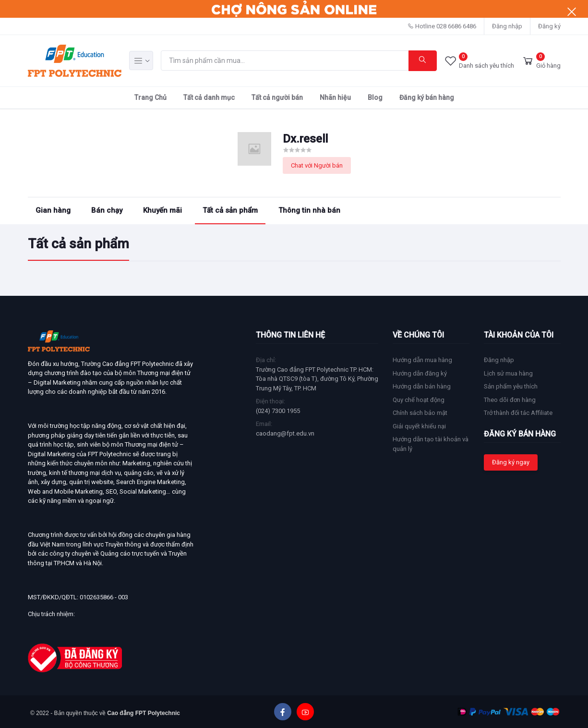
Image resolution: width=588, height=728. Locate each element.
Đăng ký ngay (511, 462)
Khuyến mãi (162, 210)
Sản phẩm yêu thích (511, 386)
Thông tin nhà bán (309, 210)
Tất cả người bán (277, 97)
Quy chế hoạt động (419, 400)
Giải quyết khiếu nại (419, 426)
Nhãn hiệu (335, 97)
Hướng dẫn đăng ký (420, 373)
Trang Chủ (150, 97)
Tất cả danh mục (209, 97)
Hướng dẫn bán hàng (422, 386)
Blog (375, 97)
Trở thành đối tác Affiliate (518, 413)
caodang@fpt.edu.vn (285, 433)
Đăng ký (549, 26)
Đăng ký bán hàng (427, 97)
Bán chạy (107, 210)
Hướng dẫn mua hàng (422, 360)
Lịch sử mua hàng (508, 373)
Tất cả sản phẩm (230, 210)
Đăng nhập (507, 26)
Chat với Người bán (317, 165)
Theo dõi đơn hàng (510, 400)
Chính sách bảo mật (420, 413)
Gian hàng (53, 210)
